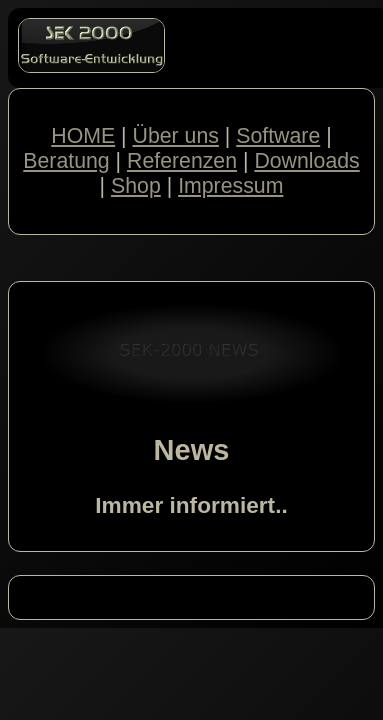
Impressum (230, 186)
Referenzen (182, 161)
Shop (136, 186)
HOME (83, 136)
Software (278, 136)
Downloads (306, 161)
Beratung (66, 161)
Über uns (176, 136)
